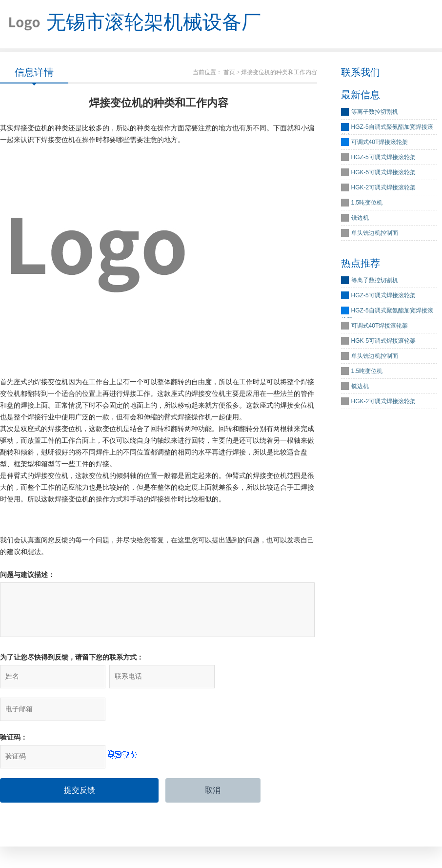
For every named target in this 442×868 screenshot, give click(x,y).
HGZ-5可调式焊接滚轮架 (383, 158)
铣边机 (360, 218)
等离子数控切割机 (375, 112)
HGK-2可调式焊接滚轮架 (384, 188)
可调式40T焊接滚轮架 (380, 143)
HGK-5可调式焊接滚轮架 (384, 173)
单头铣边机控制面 (375, 233)
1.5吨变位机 (367, 203)
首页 (229, 73)
